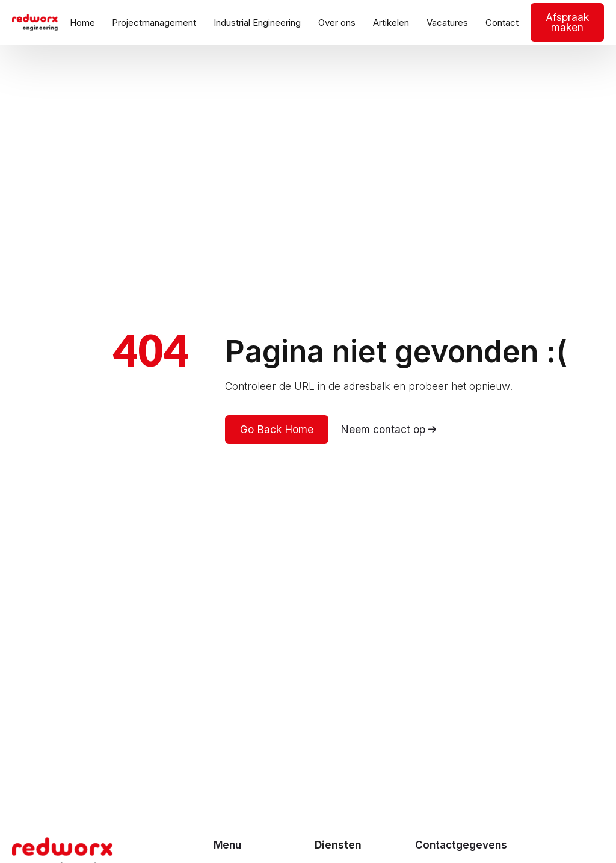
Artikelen (391, 23)
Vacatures (447, 23)
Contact (502, 23)
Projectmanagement (154, 23)
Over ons (337, 23)
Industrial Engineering (257, 23)
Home (82, 23)
